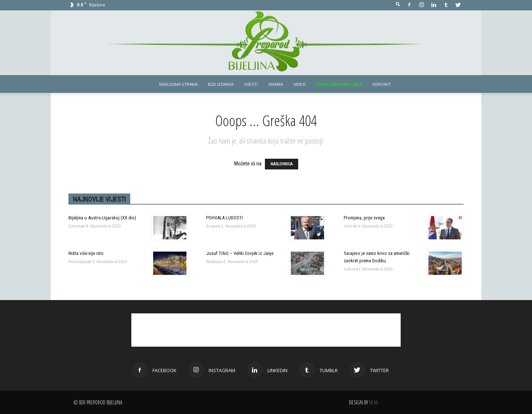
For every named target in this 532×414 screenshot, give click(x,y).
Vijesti (251, 84)
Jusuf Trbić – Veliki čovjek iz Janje (240, 253)
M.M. (374, 402)
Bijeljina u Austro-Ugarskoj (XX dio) (102, 218)
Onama (276, 84)
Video (299, 84)
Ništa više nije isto (86, 253)
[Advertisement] (266, 330)
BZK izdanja (221, 84)
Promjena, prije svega (364, 218)
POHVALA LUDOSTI (224, 218)
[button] (398, 5)
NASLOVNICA (282, 164)
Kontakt (382, 84)
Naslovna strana (178, 84)
